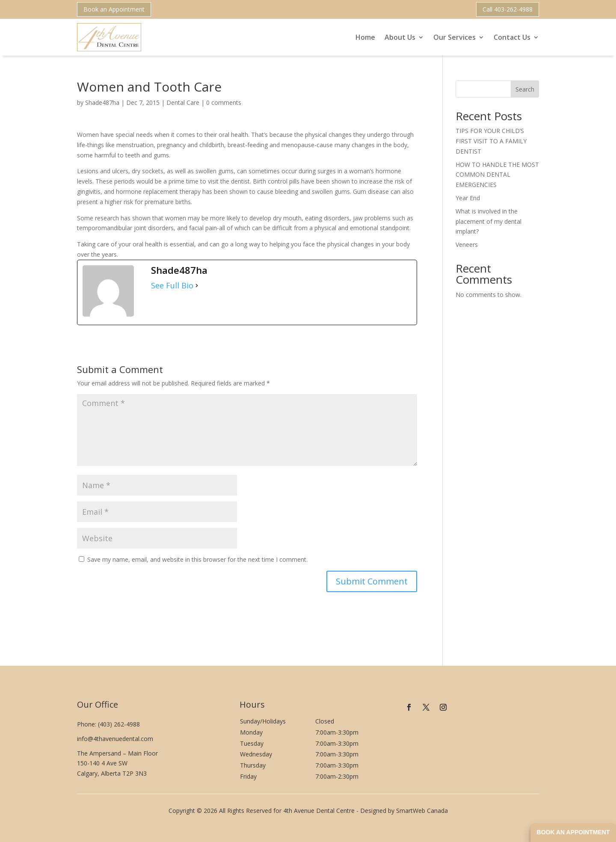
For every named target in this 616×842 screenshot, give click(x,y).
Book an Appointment (114, 9)
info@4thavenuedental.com (115, 739)
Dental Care (183, 102)
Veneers (467, 245)
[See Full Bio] (197, 286)
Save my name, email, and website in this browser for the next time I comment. (197, 559)
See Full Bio (172, 286)
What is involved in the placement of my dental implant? (489, 221)
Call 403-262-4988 (508, 9)
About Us (400, 37)
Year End (468, 198)
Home (365, 37)
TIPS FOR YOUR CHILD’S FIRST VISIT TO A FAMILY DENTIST (491, 141)
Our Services (455, 37)
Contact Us (512, 37)
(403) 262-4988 (119, 724)
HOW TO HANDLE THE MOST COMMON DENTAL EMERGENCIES (497, 175)
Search (525, 89)
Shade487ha (102, 102)
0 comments (224, 102)
